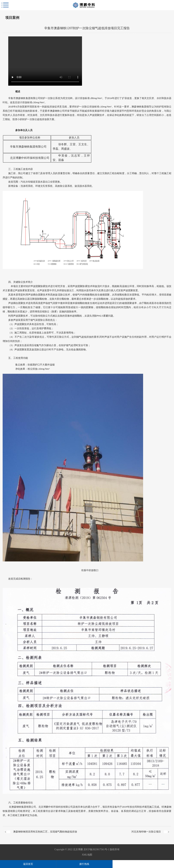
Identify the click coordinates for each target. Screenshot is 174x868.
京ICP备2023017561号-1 (96, 849)
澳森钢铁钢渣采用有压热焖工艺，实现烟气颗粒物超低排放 (45, 832)
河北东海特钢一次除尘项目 (146, 832)
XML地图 (87, 855)
